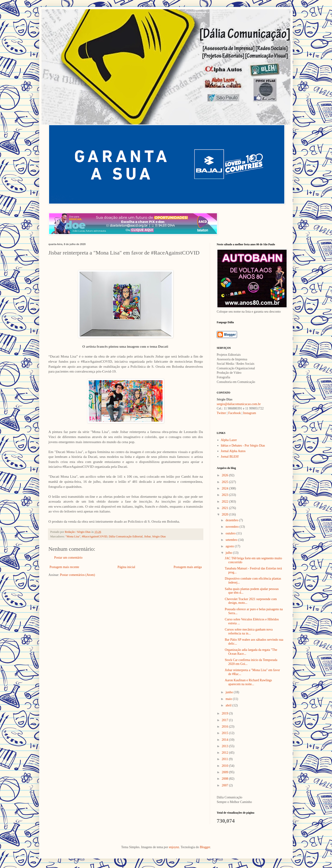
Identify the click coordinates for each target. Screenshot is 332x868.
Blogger (205, 847)
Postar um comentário (68, 558)
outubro (231, 533)
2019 (225, 713)
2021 (225, 508)
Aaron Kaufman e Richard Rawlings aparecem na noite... (248, 682)
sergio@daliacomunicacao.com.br (239, 404)
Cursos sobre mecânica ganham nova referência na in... (249, 631)
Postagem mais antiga (188, 567)
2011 (225, 759)
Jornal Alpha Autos (233, 451)
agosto (230, 546)
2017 (225, 720)
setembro (232, 540)
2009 (225, 772)
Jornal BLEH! (230, 457)
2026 (225, 475)
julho (229, 553)
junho (230, 692)
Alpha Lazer (229, 440)
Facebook (234, 413)
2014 (225, 740)
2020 (225, 514)
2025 (225, 482)
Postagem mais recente (64, 567)
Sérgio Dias (159, 536)
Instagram (249, 413)
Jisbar (147, 536)
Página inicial (126, 567)
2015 (225, 733)
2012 (225, 753)
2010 (225, 766)
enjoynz (174, 847)
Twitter (221, 413)
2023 (225, 495)
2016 (225, 727)
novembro (232, 527)
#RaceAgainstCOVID (95, 536)
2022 (225, 502)
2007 (225, 785)
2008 (225, 779)
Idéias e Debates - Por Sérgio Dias (243, 446)
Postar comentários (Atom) (77, 575)
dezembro (232, 520)
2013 (225, 746)
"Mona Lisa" (73, 536)
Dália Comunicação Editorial (126, 536)
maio (229, 699)
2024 (225, 488)
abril (229, 705)
